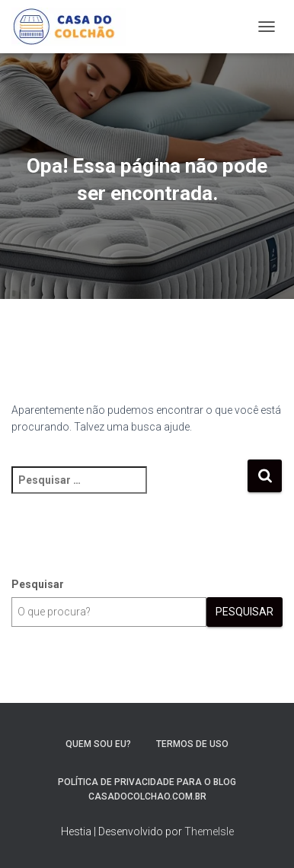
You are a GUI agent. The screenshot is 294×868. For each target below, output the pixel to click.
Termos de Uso (192, 744)
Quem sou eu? (98, 744)
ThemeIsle (209, 831)
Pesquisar (38, 584)
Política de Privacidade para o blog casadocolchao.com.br (147, 789)
